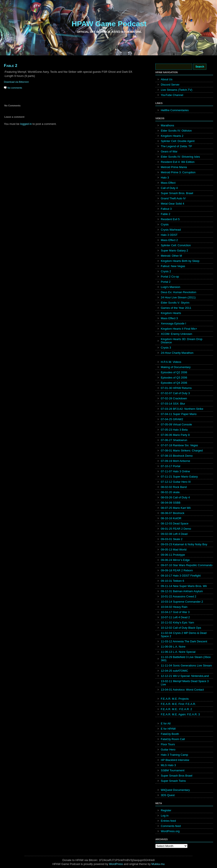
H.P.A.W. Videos (171, 362)
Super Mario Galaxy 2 (174, 250)
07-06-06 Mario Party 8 (175, 435)
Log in (165, 816)
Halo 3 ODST (169, 235)
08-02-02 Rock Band (174, 487)
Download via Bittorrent (16, 82)
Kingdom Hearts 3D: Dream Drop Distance (182, 341)
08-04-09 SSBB (171, 503)
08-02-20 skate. (171, 492)
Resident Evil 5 (170, 219)
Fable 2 (11, 66)
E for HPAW (168, 729)
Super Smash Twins (173, 781)
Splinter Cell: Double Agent (178, 141)
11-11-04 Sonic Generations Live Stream (186, 665)
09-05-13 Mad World (174, 550)
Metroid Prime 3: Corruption (178, 172)
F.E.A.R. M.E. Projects (175, 699)
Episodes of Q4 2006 (174, 383)
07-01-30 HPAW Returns (176, 388)
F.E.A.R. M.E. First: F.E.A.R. (178, 704)
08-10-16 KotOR (171, 518)
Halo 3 (165, 178)
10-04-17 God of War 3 (175, 612)
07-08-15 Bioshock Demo (177, 456)
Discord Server (170, 85)
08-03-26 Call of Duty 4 (175, 497)
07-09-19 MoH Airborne (175, 461)
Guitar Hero (168, 750)
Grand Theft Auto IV (173, 198)
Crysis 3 (166, 348)
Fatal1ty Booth (170, 734)
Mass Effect (168, 183)
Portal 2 (166, 282)
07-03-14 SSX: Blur (173, 404)
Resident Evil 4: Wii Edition (178, 162)
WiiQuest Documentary (175, 790)
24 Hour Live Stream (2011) (178, 297)
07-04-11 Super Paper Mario (179, 414)
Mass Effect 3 (169, 318)
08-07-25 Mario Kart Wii (176, 508)
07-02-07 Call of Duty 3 (175, 393)
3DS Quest (168, 795)
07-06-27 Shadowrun (174, 440)
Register (166, 810)
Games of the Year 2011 (176, 308)
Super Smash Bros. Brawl (177, 193)
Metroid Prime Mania (174, 167)
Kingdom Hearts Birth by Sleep (180, 261)
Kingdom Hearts (171, 313)
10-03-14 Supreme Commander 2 (182, 602)
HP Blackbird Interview (175, 760)
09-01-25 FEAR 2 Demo (176, 529)
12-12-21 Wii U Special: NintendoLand (185, 676)
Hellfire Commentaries (175, 110)
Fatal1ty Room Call (173, 739)
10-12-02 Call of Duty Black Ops (181, 628)
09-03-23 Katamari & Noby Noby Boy (184, 544)
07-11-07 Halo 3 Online (175, 471)
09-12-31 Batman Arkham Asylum (182, 591)
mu (163, 864)
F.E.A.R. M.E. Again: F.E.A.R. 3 (180, 714)
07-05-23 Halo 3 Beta (174, 430)
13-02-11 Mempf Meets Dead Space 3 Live (185, 683)
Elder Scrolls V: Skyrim (175, 303)
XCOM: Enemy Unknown (177, 334)
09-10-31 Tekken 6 (172, 581)
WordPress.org (170, 831)
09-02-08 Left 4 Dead (174, 534)
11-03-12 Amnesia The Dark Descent (184, 641)
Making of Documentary (176, 367)
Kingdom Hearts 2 (172, 136)
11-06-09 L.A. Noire (173, 647)
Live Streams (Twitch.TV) (177, 90)
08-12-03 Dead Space (175, 523)
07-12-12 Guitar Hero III (176, 482)
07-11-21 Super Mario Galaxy (179, 477)
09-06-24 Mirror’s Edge (175, 560)
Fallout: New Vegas (173, 266)
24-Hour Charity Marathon (177, 353)
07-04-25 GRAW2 (172, 419)
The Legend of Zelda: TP (176, 146)
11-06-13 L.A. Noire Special (178, 652)
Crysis (165, 224)
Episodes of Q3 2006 (174, 378)
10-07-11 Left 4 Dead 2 (175, 617)
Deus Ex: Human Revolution (178, 292)
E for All (166, 723)
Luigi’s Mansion (170, 287)
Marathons (167, 125)
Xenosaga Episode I (173, 323)
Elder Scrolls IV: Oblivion (176, 131)
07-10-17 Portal (171, 466)
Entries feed (168, 821)
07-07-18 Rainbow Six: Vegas (179, 445)
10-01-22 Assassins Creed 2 (178, 596)
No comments (15, 88)
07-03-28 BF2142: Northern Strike (182, 409)
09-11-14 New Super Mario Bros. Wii (184, 586)
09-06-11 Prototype (173, 555)
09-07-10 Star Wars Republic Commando (187, 565)
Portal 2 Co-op (170, 277)
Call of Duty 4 (169, 188)
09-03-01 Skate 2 (172, 539)
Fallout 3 (166, 209)
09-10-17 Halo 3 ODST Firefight (181, 576)
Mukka (156, 864)
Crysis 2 (166, 271)
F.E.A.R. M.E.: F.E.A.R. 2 (176, 709)
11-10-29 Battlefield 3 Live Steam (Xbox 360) (186, 659)
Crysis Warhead (171, 230)
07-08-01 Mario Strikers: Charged (182, 451)
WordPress (116, 864)
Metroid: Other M (171, 256)
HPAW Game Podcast (109, 24)
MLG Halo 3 (168, 765)
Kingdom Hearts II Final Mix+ (179, 329)
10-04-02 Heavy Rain (174, 607)
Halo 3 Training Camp (174, 755)
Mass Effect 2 (169, 240)
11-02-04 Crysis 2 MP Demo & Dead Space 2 (184, 635)
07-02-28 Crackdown (174, 398)
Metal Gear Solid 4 (173, 204)
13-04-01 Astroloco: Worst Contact (182, 690)
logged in (26, 124)
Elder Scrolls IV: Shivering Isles (180, 157)
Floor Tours (168, 744)
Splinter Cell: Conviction (176, 245)
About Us (167, 79)
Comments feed (171, 826)
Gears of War (169, 151)
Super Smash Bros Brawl (177, 776)
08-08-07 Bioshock (173, 513)
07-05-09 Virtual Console (176, 424)
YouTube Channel (172, 95)
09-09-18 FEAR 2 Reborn (177, 570)
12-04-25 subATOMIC (174, 671)
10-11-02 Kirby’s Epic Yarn (177, 622)
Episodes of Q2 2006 (174, 372)
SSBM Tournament (173, 770)
